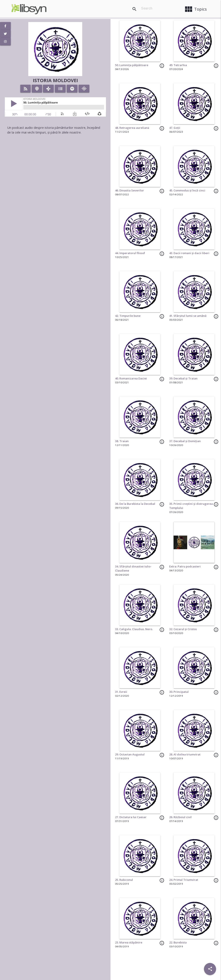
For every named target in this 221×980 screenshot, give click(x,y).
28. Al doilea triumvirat (185, 754)
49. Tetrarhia (178, 65)
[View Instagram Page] (5, 41)
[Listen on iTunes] (37, 89)
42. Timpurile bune (128, 316)
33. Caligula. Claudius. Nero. (134, 629)
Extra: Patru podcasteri (185, 566)
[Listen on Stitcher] (60, 89)
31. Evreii (121, 692)
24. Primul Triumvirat (184, 880)
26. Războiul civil (180, 817)
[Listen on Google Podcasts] (84, 89)
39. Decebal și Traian (183, 378)
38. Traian (122, 441)
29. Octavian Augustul (130, 754)
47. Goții (175, 128)
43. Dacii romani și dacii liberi (189, 253)
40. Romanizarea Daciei (131, 378)
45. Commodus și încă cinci (187, 190)
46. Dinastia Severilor (129, 190)
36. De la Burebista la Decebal (135, 504)
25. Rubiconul (124, 880)
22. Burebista (178, 942)
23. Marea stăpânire (129, 942)
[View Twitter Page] (5, 34)
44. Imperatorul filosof (130, 253)
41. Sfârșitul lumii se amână (188, 316)
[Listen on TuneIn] (48, 89)
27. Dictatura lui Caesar (131, 817)
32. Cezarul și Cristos (183, 629)
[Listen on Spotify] (72, 89)
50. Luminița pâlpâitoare (132, 65)
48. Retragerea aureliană (132, 128)
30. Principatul (179, 692)
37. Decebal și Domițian (185, 441)
